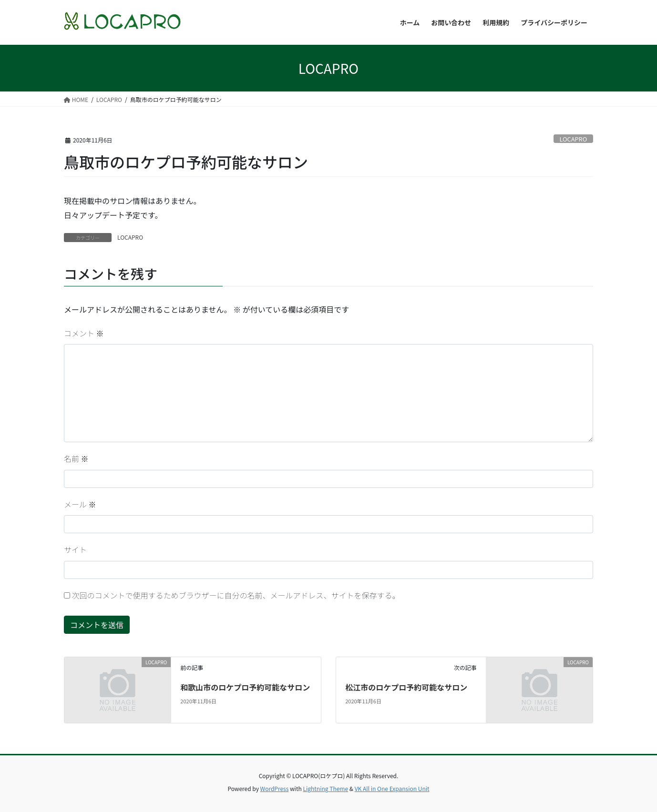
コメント (84, 333)
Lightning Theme (325, 788)
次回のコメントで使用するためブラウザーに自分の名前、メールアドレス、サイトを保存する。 (236, 595)
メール (80, 504)
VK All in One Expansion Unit (392, 788)
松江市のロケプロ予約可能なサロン (406, 687)
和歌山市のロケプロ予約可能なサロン (245, 687)
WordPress (275, 788)
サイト (75, 549)
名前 (76, 458)
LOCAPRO (573, 139)
